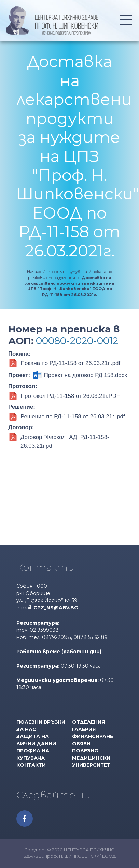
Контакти (31, 765)
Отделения (88, 722)
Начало (34, 272)
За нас (26, 729)
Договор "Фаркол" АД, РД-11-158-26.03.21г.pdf (65, 442)
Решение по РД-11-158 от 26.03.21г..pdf (73, 416)
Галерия (84, 729)
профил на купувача (67, 272)
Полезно (85, 751)
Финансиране (93, 736)
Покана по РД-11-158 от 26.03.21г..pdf (70, 363)
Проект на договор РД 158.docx (86, 375)
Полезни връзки (41, 722)
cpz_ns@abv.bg (56, 608)
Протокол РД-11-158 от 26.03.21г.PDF (70, 396)
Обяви (81, 744)
